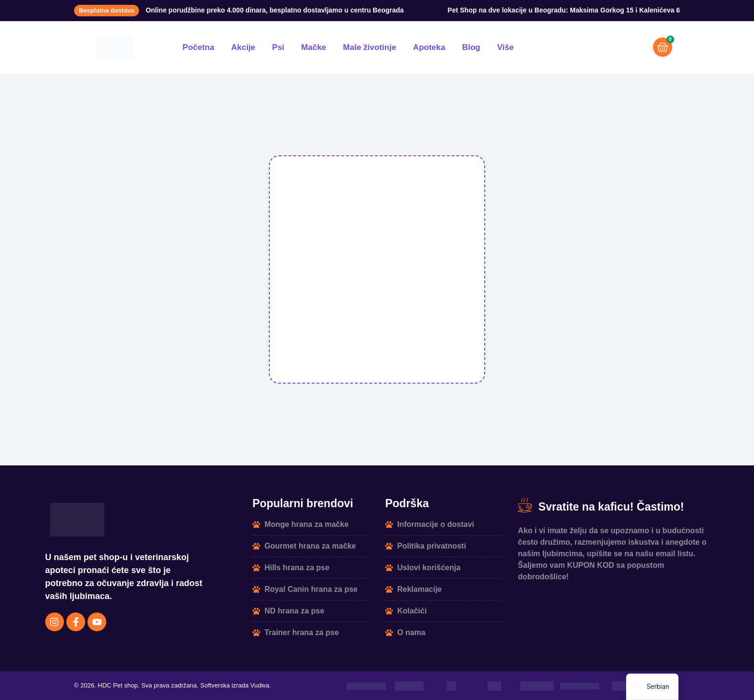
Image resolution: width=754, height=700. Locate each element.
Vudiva (260, 686)
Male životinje (370, 47)
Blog (471, 47)
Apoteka (429, 47)
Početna (199, 47)
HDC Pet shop (118, 686)
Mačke (314, 47)
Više (506, 47)
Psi (278, 47)
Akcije (243, 47)
